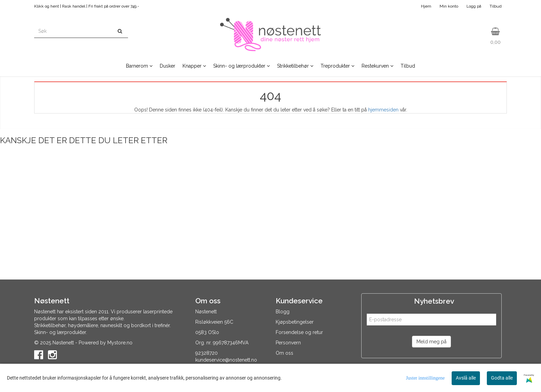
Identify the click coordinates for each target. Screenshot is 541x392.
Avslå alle (466, 378)
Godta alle (502, 378)
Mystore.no (120, 343)
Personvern (288, 343)
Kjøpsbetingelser (295, 322)
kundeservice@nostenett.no (226, 360)
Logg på (474, 6)
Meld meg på (431, 342)
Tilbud (496, 6)
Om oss (284, 353)
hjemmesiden (383, 110)
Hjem (426, 6)
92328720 (206, 353)
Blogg (283, 312)
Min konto (449, 6)
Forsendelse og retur (299, 332)
